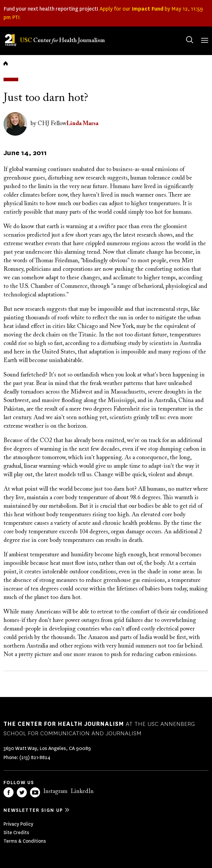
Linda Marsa (82, 124)
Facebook (9, 792)
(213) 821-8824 (35, 757)
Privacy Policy (18, 824)
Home (6, 63)
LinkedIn (82, 791)
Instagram (55, 791)
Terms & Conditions (25, 841)
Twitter (22, 792)
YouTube (35, 792)
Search (184, 34)
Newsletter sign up (33, 810)
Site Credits (16, 833)
